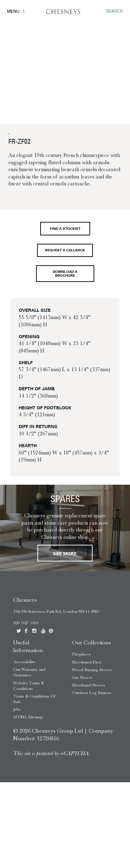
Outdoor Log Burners (92, 693)
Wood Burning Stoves (92, 670)
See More (65, 554)
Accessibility (24, 662)
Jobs (17, 709)
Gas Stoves (82, 677)
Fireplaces (81, 654)
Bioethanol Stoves (89, 685)
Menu (13, 12)
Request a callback (65, 251)
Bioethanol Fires (87, 662)
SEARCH (115, 11)
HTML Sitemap (28, 717)
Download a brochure (65, 274)
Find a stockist (65, 229)
